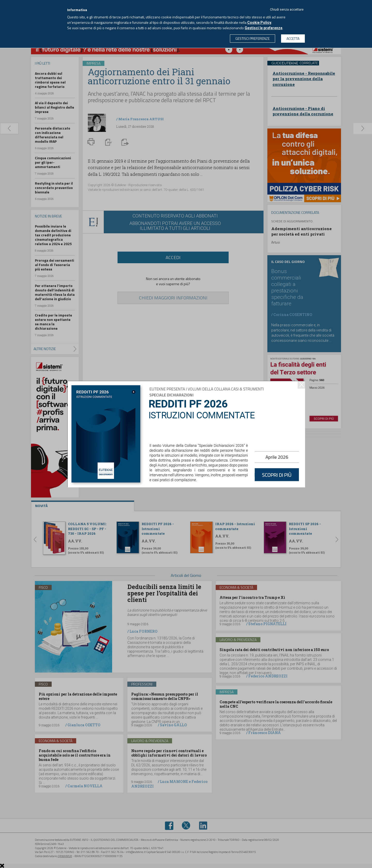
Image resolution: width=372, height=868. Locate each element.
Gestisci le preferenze (263, 28)
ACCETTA (293, 38)
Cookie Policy (259, 22)
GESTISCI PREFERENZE (253, 38)
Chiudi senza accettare (287, 10)
